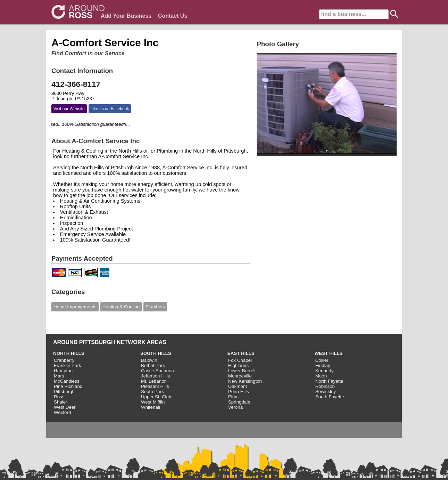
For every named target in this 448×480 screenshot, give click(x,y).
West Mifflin (153, 402)
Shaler (61, 402)
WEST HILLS (329, 353)
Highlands (238, 365)
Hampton (63, 371)
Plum (233, 397)
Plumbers (155, 307)
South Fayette (330, 397)
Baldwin (149, 360)
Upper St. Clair (156, 397)
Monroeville (240, 376)
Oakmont (238, 386)
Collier (322, 360)
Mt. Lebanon (154, 381)
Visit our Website (69, 109)
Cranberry (64, 360)
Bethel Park (153, 365)
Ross (59, 397)
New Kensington (245, 381)
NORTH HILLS (69, 353)
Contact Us (173, 16)
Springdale (239, 402)
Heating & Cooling (121, 307)
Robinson (325, 386)
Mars (59, 376)
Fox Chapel (240, 360)
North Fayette (329, 381)
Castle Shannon (157, 371)
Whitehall (151, 407)
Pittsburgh (64, 392)
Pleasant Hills (155, 386)
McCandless (67, 381)
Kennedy (325, 371)
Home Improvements (75, 307)
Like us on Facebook (110, 109)
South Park (152, 392)
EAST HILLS (241, 353)
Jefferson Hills (155, 376)
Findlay (323, 365)
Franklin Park (68, 365)
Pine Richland (68, 386)
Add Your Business (126, 16)
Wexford (62, 412)
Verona (235, 407)
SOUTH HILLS (156, 353)
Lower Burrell (242, 371)
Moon (321, 376)
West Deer (65, 407)
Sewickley (326, 392)
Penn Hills (239, 392)
